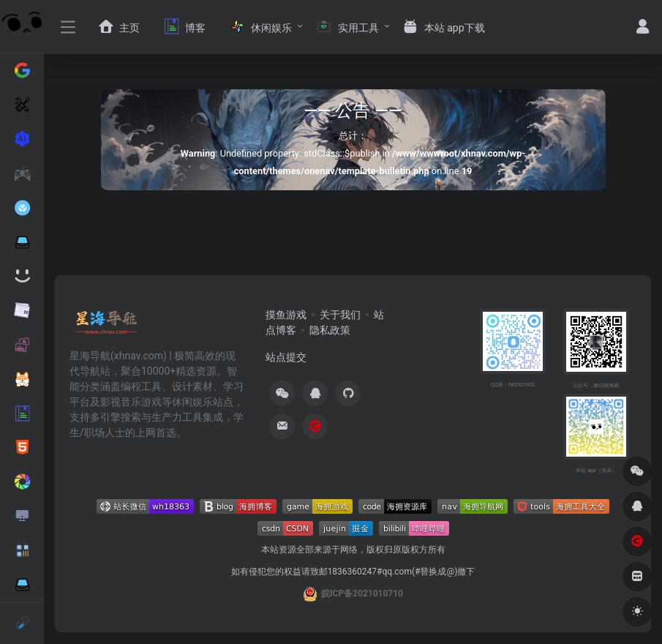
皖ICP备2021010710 (362, 594)
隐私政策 (330, 330)
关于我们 (340, 315)
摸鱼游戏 (286, 315)
